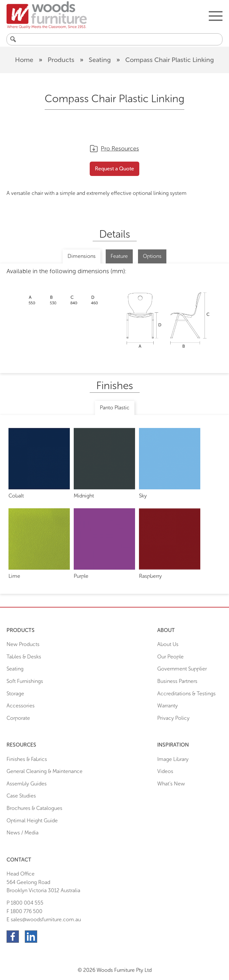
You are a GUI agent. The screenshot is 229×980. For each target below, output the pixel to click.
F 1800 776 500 (24, 911)
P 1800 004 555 (25, 903)
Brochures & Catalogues (34, 808)
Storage (15, 694)
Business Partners (177, 681)
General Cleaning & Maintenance (45, 771)
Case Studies (21, 796)
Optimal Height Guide (32, 821)
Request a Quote (114, 169)
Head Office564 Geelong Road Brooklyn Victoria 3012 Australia (43, 882)
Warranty (168, 706)
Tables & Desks (24, 657)
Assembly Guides (27, 784)
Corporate (18, 718)
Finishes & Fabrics (27, 759)
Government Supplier (182, 669)
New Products (23, 644)
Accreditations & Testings (186, 694)
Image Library (173, 759)
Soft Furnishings (25, 681)
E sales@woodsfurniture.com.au (44, 919)
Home (24, 60)
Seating (100, 60)
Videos (165, 771)
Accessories (21, 706)
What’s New (171, 784)
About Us (168, 644)
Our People (170, 657)
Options (152, 256)
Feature (119, 256)
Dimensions (82, 256)
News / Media (23, 833)
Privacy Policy (173, 718)
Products (61, 60)
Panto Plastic (115, 408)
